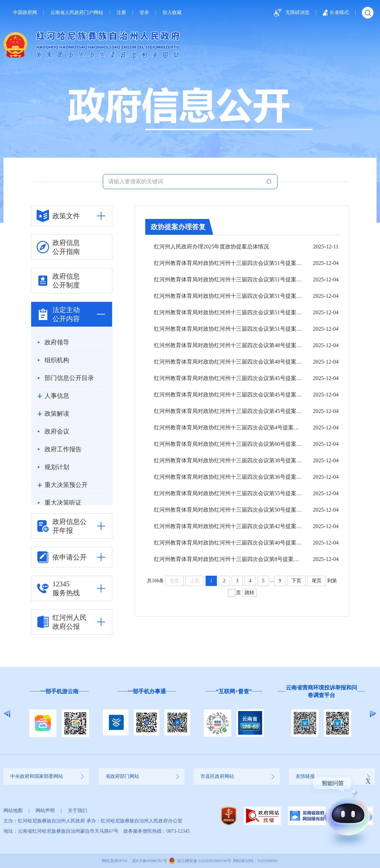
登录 (144, 13)
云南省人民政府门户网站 (77, 13)
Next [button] (373, 714)
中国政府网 (25, 13)
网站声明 (45, 811)
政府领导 (57, 342)
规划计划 (57, 467)
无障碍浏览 (291, 13)
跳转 (249, 593)
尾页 (317, 581)
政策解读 (57, 414)
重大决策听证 (63, 503)
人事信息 (57, 396)
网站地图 (13, 811)
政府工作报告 (63, 449)
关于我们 (77, 811)
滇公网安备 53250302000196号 (204, 861)
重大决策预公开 (66, 485)
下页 (296, 581)
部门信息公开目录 (69, 378)
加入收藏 (172, 13)
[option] (59, 714)
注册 (121, 13)
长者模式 (336, 13)
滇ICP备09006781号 (150, 861)
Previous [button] (7, 714)
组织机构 (57, 360)
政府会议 (57, 431)
